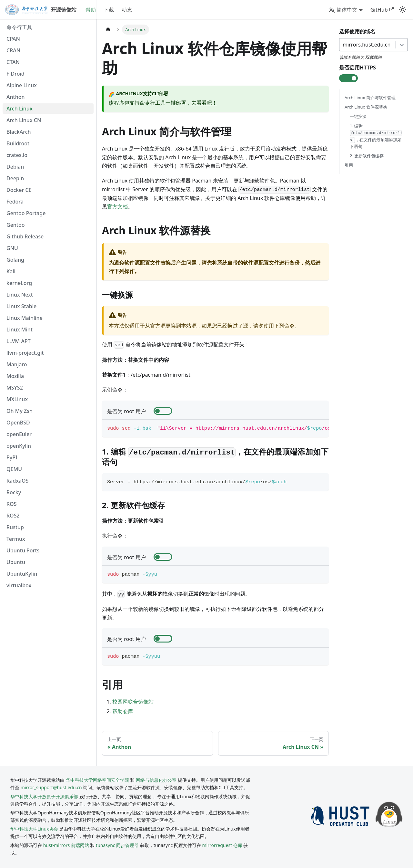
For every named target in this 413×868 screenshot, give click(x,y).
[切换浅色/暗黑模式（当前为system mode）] (403, 10)
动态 (127, 10)
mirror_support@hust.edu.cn (51, 787)
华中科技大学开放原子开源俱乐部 (44, 796)
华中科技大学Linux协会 (35, 829)
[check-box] (163, 411)
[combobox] (343, 45)
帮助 (91, 10)
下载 (109, 10)
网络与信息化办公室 (156, 780)
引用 (349, 165)
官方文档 (117, 206)
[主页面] (108, 30)
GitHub (382, 10)
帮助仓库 (123, 711)
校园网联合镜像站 (133, 702)
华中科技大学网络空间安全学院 (97, 780)
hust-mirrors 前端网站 (66, 845)
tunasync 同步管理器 (117, 845)
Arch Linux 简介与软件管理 (370, 98)
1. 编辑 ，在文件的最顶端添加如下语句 (376, 136)
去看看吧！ (204, 103)
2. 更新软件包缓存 (367, 156)
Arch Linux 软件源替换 (366, 107)
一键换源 (358, 116)
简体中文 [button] (343, 10)
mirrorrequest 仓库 (222, 845)
